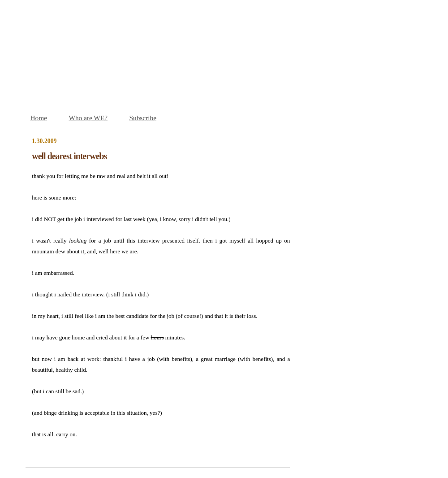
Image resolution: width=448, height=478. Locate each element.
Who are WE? (88, 118)
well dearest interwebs (69, 156)
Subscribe (143, 118)
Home (39, 118)
